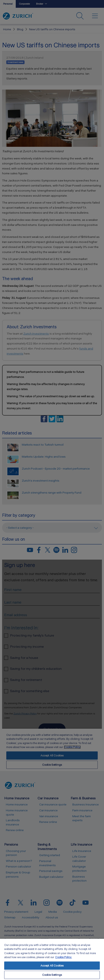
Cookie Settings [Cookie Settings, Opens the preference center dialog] (52, 975)
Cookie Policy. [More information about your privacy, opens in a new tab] (64, 957)
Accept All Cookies (52, 966)
